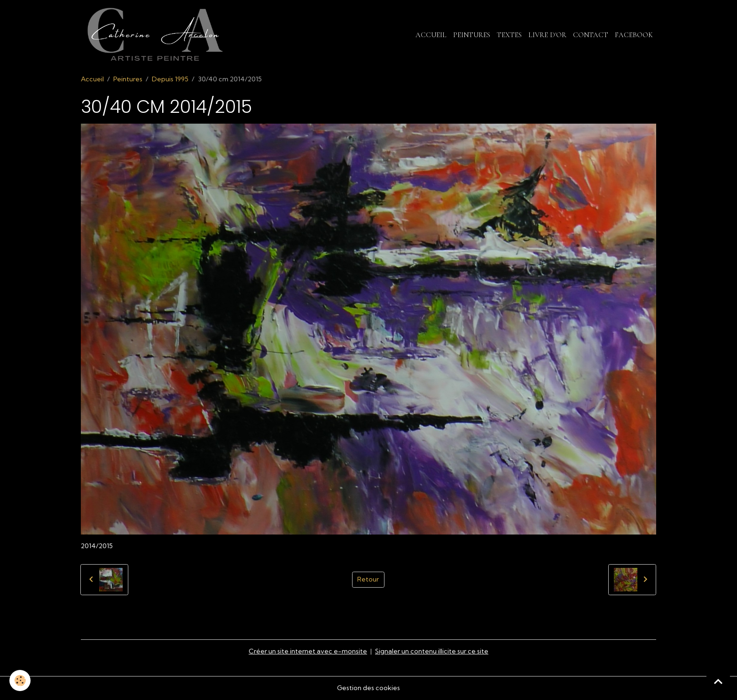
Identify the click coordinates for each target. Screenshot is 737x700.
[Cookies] (20, 680)
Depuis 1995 (170, 79)
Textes (509, 35)
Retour (368, 579)
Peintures (472, 35)
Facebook (634, 35)
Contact (591, 35)
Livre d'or (547, 35)
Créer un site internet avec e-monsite (308, 651)
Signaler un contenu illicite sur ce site (432, 651)
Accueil (431, 35)
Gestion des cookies (368, 688)
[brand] (157, 35)
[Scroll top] (718, 681)
